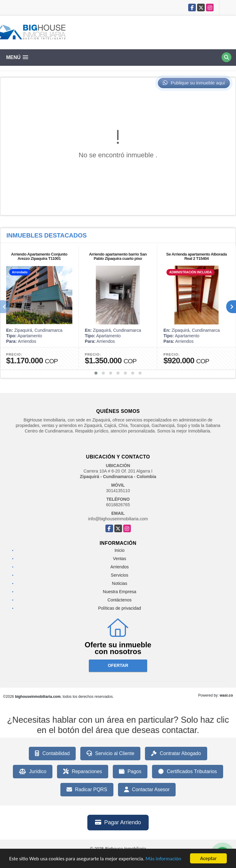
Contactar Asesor (147, 790)
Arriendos (120, 567)
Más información (163, 859)
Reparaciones (83, 772)
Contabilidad (52, 754)
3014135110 (118, 491)
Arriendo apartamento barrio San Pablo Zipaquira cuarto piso (118, 256)
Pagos (130, 772)
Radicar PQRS (87, 790)
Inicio (120, 550)
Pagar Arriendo (118, 822)
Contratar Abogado (176, 754)
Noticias (120, 583)
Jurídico (33, 772)
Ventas (120, 559)
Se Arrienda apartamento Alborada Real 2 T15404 (196, 256)
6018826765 (118, 505)
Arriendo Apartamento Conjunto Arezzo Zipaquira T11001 (39, 256)
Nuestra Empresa (120, 592)
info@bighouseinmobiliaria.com (118, 519)
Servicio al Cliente (110, 754)
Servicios (120, 575)
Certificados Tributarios (188, 772)
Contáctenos (120, 600)
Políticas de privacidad (120, 608)
